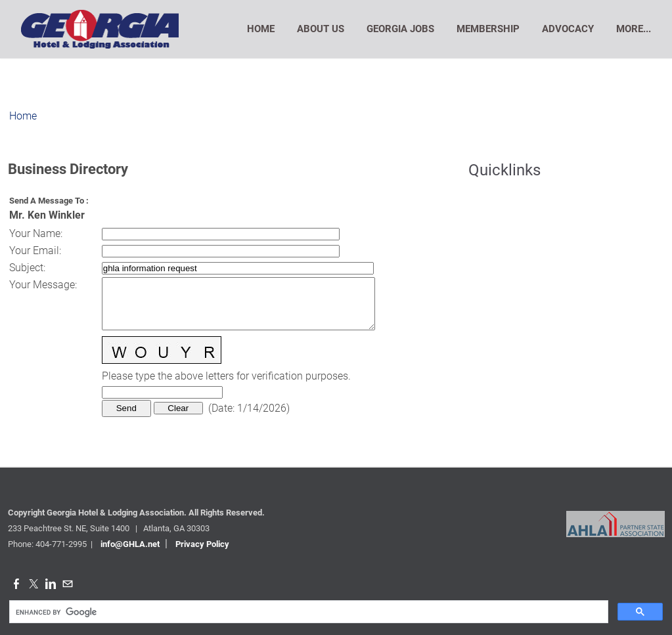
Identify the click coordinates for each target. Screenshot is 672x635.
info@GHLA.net (130, 544)
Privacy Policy (202, 544)
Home (261, 29)
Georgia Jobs (400, 29)
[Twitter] (34, 584)
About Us (321, 29)
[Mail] (68, 584)
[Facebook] (16, 584)
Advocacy (568, 29)
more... (634, 29)
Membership (488, 29)
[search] (307, 612)
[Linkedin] (51, 584)
